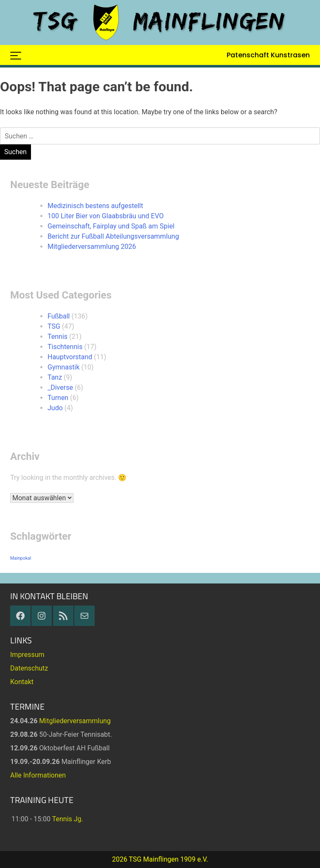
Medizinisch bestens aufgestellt (95, 206)
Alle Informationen (38, 775)
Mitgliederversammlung (75, 721)
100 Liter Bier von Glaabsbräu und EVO (106, 216)
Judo (55, 408)
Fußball (59, 316)
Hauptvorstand (70, 357)
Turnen (58, 398)
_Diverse (60, 387)
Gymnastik (64, 367)
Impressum (27, 655)
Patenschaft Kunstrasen (268, 55)
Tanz (55, 377)
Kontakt (22, 682)
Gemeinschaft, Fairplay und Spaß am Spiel (111, 226)
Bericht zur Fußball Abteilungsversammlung (113, 236)
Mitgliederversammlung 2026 (92, 247)
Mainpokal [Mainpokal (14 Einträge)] (21, 558)
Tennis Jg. (68, 819)
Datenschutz (29, 668)
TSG (54, 326)
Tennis (58, 337)
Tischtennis (65, 347)
